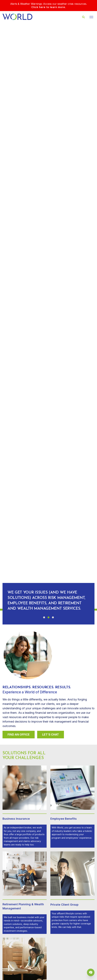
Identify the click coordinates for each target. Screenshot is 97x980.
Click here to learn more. (49, 7)
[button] (44, 617)
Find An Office (19, 734)
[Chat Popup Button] (91, 972)
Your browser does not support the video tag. (48, 316)
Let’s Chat (51, 734)
